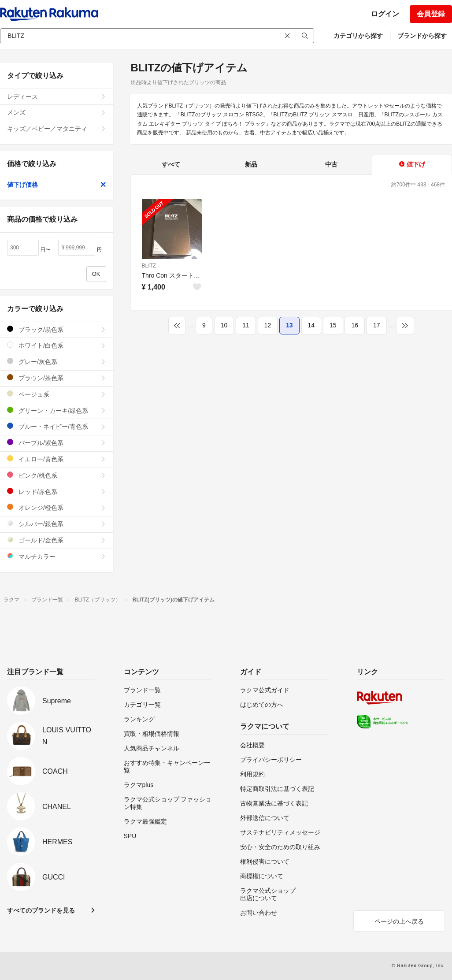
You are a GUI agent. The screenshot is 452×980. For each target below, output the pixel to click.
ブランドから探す (422, 36)
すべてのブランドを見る (41, 910)
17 (377, 325)
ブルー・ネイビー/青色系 (57, 426)
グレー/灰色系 (57, 362)
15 (333, 325)
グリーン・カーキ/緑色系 (57, 410)
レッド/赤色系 (57, 492)
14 (311, 325)
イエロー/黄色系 (57, 459)
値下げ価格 (57, 185)
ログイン (385, 14)
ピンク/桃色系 (57, 475)
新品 (251, 164)
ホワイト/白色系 (57, 345)
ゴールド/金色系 (57, 540)
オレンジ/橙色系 (57, 507)
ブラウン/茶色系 (57, 378)
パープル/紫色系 (57, 443)
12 (268, 325)
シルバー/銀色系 (57, 524)
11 (246, 325)
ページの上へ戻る (399, 921)
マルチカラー (57, 556)
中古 (331, 164)
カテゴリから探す (358, 36)
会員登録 (431, 14)
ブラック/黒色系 (57, 329)
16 (355, 325)
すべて (171, 164)
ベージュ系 (57, 394)
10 (224, 325)
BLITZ (149, 266)
